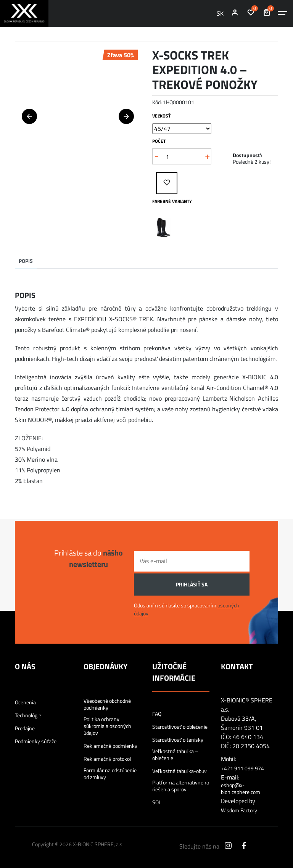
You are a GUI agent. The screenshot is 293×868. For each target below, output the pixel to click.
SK (220, 13)
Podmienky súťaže (36, 741)
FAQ (157, 714)
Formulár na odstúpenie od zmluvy (110, 774)
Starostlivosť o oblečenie (180, 727)
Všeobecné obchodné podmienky (107, 704)
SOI (156, 802)
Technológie (28, 715)
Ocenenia (25, 702)
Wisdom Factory (239, 810)
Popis (26, 261)
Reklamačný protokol (107, 759)
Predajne (25, 728)
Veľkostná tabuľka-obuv (180, 771)
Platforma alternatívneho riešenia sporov (181, 786)
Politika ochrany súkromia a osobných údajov (107, 726)
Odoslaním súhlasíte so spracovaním (187, 609)
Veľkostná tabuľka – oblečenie (175, 755)
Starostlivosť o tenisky (178, 740)
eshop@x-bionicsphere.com (241, 789)
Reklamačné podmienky (110, 746)
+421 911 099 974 (242, 768)
